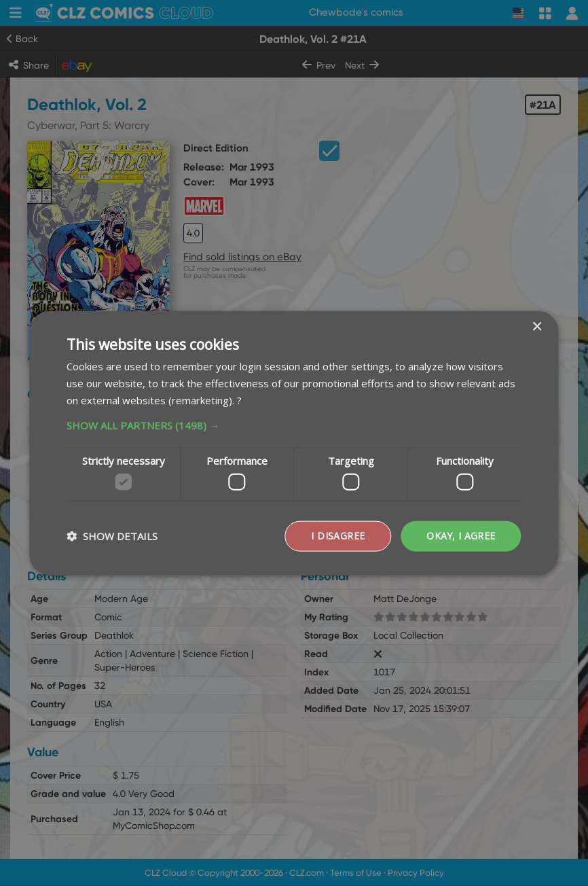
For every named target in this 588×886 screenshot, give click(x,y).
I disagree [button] (337, 536)
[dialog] (294, 443)
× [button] (537, 327)
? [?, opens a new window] (239, 400)
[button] (294, 425)
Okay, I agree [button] (460, 536)
